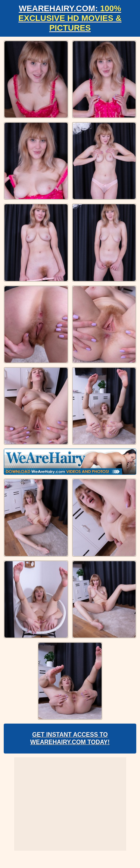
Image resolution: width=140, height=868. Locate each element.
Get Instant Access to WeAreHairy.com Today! (70, 738)
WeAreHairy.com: (70, 18)
